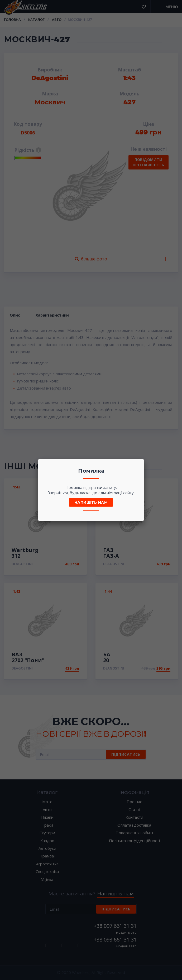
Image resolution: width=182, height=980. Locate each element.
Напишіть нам (91, 502)
